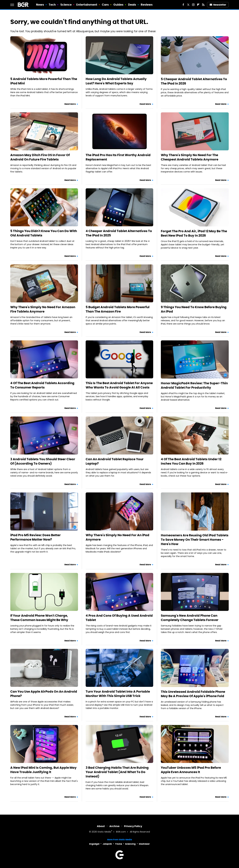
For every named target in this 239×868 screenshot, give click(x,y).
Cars (105, 5)
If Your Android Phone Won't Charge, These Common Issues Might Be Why (39, 618)
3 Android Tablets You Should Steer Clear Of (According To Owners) (43, 461)
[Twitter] (188, 5)
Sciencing (130, 844)
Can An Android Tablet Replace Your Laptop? (115, 461)
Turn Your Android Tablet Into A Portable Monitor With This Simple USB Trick (118, 694)
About (101, 826)
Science (66, 5)
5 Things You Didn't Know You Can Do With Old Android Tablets (44, 233)
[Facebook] (183, 5)
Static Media (104, 832)
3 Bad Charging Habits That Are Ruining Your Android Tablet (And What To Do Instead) (117, 772)
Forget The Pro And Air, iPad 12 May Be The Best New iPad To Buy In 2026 (194, 233)
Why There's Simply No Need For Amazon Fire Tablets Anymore (43, 309)
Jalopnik (107, 844)
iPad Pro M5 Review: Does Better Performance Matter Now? (35, 537)
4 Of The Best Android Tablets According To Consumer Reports (42, 385)
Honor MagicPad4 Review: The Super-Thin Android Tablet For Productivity (194, 385)
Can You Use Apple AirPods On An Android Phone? (44, 694)
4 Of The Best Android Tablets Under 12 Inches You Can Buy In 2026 (191, 461)
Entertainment (87, 5)
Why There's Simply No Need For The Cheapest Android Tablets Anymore (190, 157)
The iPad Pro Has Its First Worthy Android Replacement (118, 157)
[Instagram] (193, 5)
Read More (70, 104)
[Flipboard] (198, 5)
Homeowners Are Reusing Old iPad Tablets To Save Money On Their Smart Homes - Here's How (195, 540)
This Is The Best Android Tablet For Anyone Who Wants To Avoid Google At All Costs (119, 385)
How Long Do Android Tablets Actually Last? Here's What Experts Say (116, 81)
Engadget (94, 844)
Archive (114, 826)
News (40, 5)
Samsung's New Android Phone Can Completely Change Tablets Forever (190, 618)
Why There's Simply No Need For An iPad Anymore (117, 537)
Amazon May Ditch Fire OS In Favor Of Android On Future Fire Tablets (40, 157)
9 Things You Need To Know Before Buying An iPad (194, 309)
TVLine (119, 844)
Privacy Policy (133, 826)
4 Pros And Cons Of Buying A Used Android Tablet (119, 618)
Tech (52, 5)
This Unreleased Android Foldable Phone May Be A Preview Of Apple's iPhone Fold (193, 694)
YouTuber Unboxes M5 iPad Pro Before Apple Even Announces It (191, 770)
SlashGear (144, 844)
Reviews (147, 5)
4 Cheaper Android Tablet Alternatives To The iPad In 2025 (119, 233)
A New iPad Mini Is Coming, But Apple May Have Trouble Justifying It (43, 770)
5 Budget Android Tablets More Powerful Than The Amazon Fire (118, 309)
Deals (132, 5)
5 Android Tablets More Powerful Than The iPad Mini (44, 81)
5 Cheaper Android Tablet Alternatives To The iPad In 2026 (194, 81)
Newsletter (218, 5)
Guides (118, 5)
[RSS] (203, 5)
